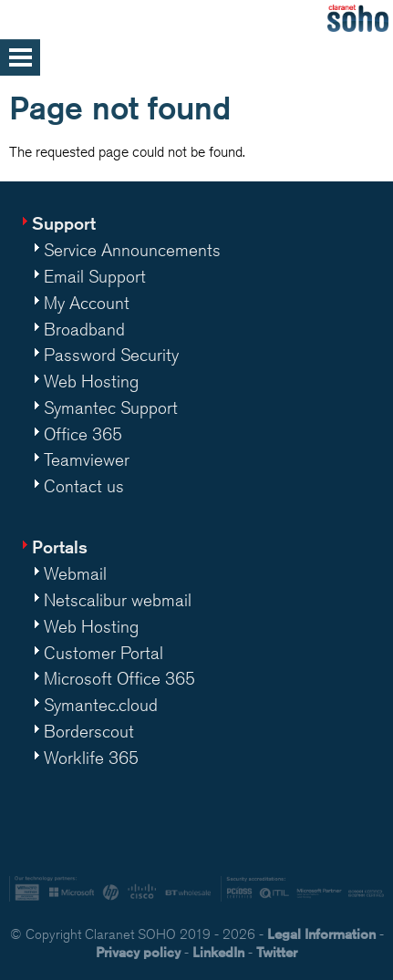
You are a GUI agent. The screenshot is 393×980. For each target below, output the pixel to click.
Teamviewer (87, 459)
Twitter (277, 952)
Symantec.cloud (101, 705)
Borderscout (89, 731)
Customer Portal (103, 653)
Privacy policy (138, 952)
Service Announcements (132, 250)
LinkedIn (218, 952)
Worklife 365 (91, 758)
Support (64, 223)
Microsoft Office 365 (119, 678)
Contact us (84, 486)
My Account (87, 303)
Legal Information (321, 934)
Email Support (95, 276)
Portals (60, 547)
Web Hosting (91, 381)
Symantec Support (111, 407)
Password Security (111, 355)
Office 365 (83, 434)
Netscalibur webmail (118, 600)
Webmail (75, 573)
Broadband (84, 329)
